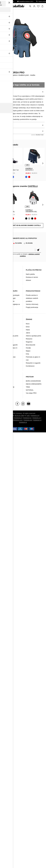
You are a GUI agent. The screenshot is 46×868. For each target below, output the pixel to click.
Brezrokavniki (8, 354)
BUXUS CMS (20, 416)
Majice (28, 351)
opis (3, 92)
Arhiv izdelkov (8, 280)
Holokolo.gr (23, 422)
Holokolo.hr (37, 420)
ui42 (28, 416)
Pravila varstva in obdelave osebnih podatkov (32, 298)
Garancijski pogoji (9, 298)
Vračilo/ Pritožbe (9, 301)
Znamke (6, 390)
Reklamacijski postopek (11, 295)
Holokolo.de (28, 420)
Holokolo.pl (18, 418)
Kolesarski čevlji (9, 387)
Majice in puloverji (9, 357)
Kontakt (6, 277)
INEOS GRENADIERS (34, 384)
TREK (28, 387)
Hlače (5, 330)
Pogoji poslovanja (32, 307)
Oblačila (6, 381)
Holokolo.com (18, 420)
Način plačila (30, 274)
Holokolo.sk (35, 416)
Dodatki (6, 384)
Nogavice (6, 342)
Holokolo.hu (27, 418)
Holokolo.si (8, 420)
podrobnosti (6, 125)
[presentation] (3, 163)
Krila (27, 354)
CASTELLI (6, 69)
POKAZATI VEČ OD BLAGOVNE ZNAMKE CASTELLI (23, 225)
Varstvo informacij (32, 304)
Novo (5, 324)
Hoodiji (28, 348)
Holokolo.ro (36, 418)
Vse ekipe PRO (31, 393)
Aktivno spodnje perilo (11, 336)
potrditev (38, 250)
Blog (5, 274)
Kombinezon (7, 360)
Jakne (5, 333)
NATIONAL (30, 390)
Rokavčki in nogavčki (10, 345)
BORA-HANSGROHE (33, 381)
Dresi (5, 327)
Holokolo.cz (9, 418)
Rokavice (6, 339)
